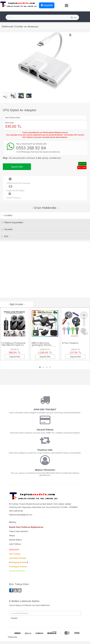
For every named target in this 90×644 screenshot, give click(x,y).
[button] (40, 367)
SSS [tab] (5, 236)
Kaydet (14, 618)
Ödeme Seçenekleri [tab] (12, 222)
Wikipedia (12, 637)
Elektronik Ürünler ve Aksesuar (20, 26)
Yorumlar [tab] (7, 229)
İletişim (12, 536)
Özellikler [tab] (7, 215)
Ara (74, 17)
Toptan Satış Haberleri (19, 531)
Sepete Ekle (17, 167)
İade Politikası (15, 544)
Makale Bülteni (15, 540)
